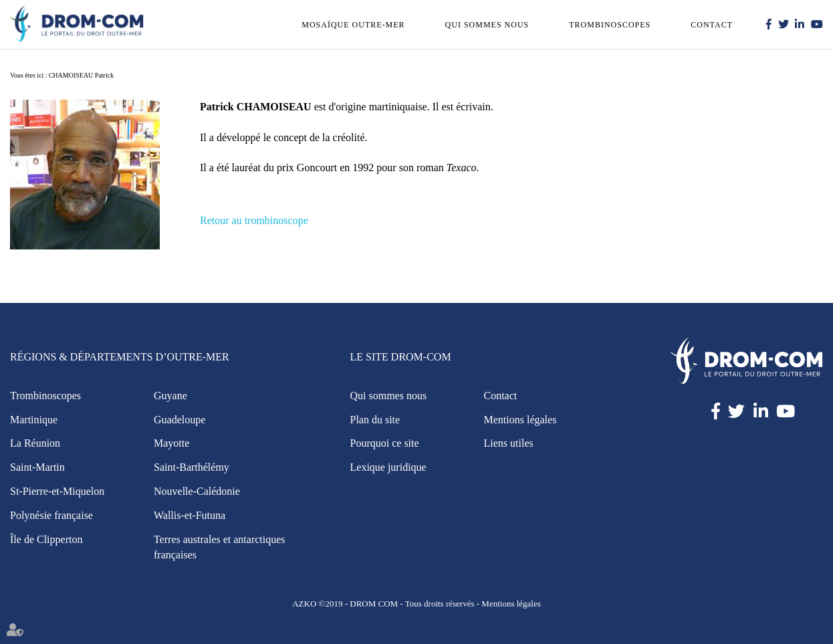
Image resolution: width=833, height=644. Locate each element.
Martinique (34, 420)
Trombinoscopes (610, 25)
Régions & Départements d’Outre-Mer (120, 357)
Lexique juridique (388, 467)
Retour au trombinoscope (254, 220)
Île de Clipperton (46, 539)
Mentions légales (520, 420)
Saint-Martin (37, 467)
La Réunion (35, 443)
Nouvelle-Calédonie (197, 491)
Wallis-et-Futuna (190, 515)
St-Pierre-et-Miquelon (57, 491)
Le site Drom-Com (401, 357)
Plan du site (375, 420)
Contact (712, 25)
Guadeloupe (180, 420)
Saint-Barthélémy (192, 467)
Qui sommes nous (487, 25)
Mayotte (171, 443)
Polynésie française (51, 515)
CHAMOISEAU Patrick (82, 75)
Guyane (170, 396)
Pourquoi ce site (385, 443)
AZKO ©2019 (317, 604)
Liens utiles (509, 443)
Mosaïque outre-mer (353, 25)
